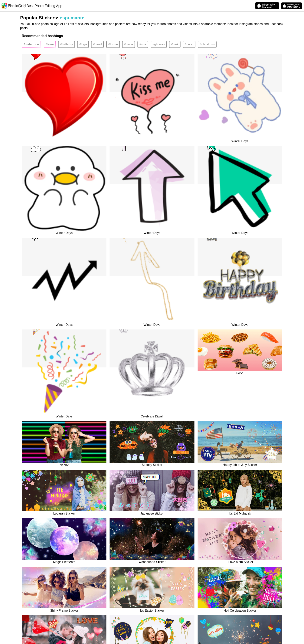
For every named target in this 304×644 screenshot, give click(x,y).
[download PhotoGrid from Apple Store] (292, 6)
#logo (83, 44)
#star (143, 44)
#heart (97, 44)
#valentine (31, 44)
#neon (189, 44)
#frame (113, 44)
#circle (129, 44)
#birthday (66, 44)
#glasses (159, 44)
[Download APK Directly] (267, 6)
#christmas (207, 44)
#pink (175, 44)
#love (50, 44)
